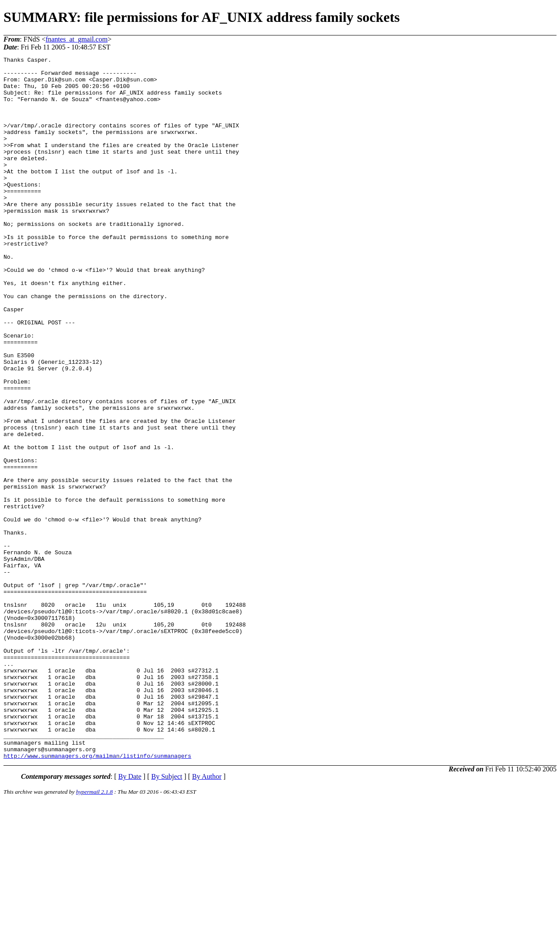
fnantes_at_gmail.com (77, 39)
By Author (207, 917)
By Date (130, 917)
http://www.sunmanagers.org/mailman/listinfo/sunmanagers (97, 896)
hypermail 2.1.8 (94, 932)
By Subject (167, 917)
